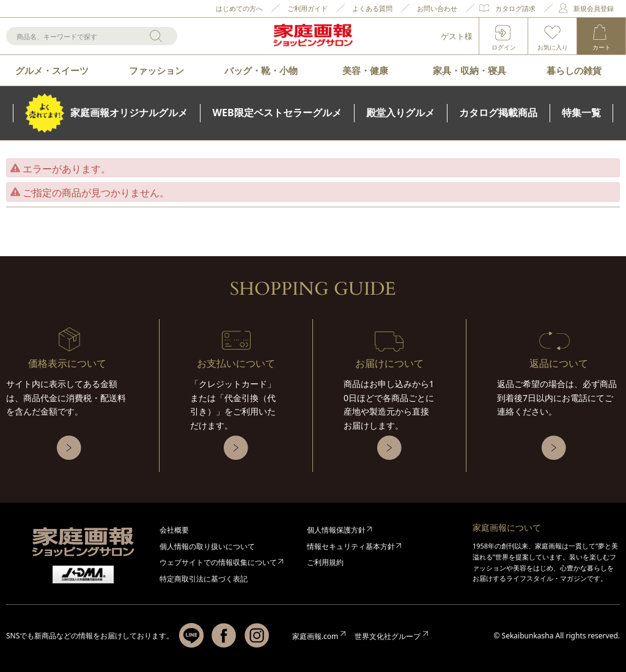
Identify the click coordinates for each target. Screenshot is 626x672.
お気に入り (553, 47)
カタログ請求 (515, 8)
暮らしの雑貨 (574, 70)
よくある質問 (372, 8)
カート (602, 47)
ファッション (156, 70)
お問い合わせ (437, 8)
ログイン (504, 47)
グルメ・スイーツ (52, 70)
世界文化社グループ (388, 636)
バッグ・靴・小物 (261, 70)
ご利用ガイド (307, 8)
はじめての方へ (239, 8)
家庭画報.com (315, 636)
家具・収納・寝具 (469, 70)
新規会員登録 (594, 8)
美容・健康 (365, 70)
